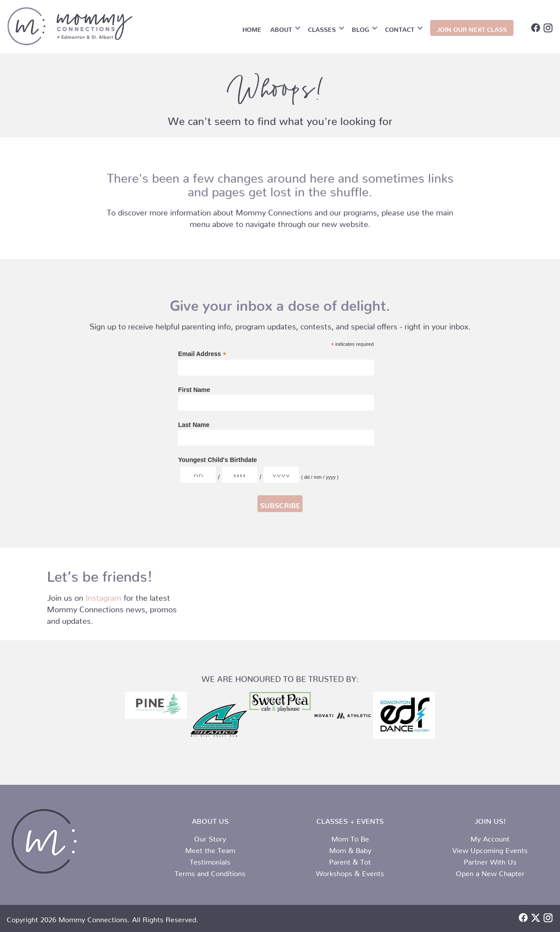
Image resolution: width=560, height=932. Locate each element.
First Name (194, 390)
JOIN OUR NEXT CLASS (472, 28)
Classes (322, 28)
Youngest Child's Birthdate (218, 460)
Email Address (202, 354)
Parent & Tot (350, 860)
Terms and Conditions (210, 872)
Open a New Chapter (490, 872)
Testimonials (210, 860)
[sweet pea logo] (280, 702)
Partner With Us (490, 860)
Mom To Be (350, 837)
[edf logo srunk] (404, 715)
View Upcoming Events (490, 849)
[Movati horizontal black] (342, 716)
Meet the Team (210, 849)
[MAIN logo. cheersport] (218, 723)
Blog (360, 28)
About (281, 28)
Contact (400, 28)
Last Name (194, 425)
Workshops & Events (350, 872)
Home (252, 28)
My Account (490, 837)
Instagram (103, 596)
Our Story (210, 837)
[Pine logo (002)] (156, 705)
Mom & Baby (350, 849)
